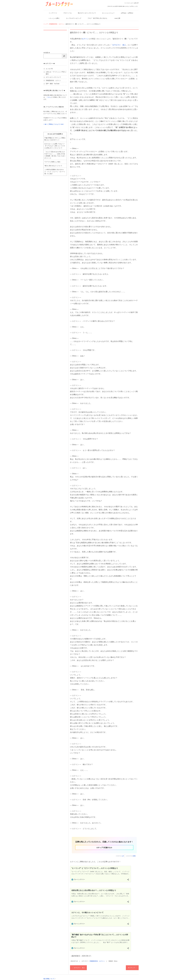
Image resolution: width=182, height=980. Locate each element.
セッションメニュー (108, 13)
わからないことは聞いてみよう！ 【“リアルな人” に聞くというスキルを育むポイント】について (55, 146)
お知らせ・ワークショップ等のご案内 (56, 73)
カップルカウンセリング (74, 18)
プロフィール (67, 13)
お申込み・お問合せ (127, 13)
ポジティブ (132, 968)
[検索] (64, 56)
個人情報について (49, 979)
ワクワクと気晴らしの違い (53, 162)
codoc (134, 856)
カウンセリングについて (53, 77)
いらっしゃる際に (54, 18)
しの (123, 856)
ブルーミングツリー (53, 8)
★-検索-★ (47, 53)
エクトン (85, 39)
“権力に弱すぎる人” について (53, 166)
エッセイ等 (49, 69)
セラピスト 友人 (119, 45)
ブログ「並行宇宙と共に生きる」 (98, 18)
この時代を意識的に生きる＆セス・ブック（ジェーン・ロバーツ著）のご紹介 (55, 172)
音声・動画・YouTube (53, 84)
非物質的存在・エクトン (97, 961)
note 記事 (117, 18)
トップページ (53, 13)
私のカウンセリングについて (87, 13)
